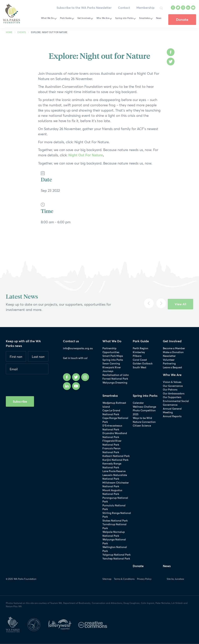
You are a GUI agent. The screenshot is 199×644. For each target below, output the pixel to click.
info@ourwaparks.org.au (78, 348)
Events (22, 32)
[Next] (161, 303)
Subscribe (20, 401)
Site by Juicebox (175, 579)
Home (9, 32)
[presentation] (35, 384)
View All (180, 304)
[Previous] (149, 303)
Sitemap (107, 579)
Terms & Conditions (124, 579)
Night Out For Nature (86, 155)
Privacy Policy (144, 579)
